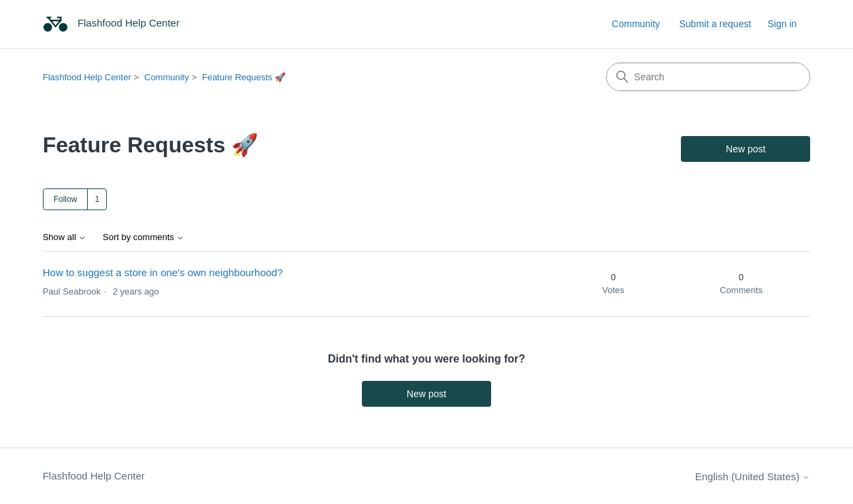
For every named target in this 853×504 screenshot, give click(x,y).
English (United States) (753, 476)
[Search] (708, 77)
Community (636, 24)
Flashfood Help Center (87, 77)
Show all (65, 237)
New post (746, 149)
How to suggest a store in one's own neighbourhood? (163, 272)
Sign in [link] (782, 24)
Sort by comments (144, 237)
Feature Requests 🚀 (244, 77)
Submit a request (715, 24)
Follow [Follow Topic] (66, 199)
